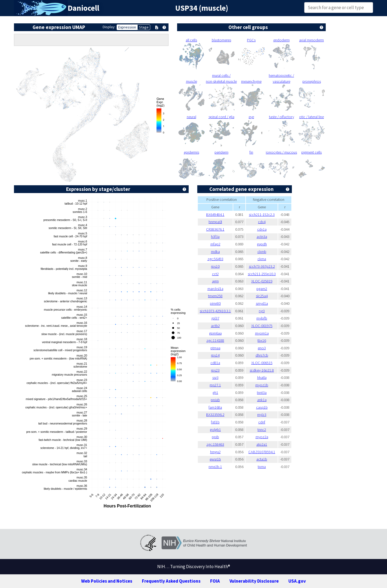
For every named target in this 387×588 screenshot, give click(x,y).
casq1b (262, 407)
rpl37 (215, 318)
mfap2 (215, 244)
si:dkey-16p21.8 (262, 370)
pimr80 (215, 303)
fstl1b (215, 422)
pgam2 (262, 289)
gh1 (215, 393)
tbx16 (262, 340)
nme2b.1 (215, 467)
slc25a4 (262, 296)
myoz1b (262, 385)
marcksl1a (215, 289)
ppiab (215, 400)
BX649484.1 (215, 215)
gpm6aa (215, 333)
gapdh (262, 244)
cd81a (215, 363)
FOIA (215, 581)
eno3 (262, 348)
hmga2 (215, 452)
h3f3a (215, 237)
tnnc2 (262, 430)
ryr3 (262, 311)
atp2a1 (262, 444)
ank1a (262, 400)
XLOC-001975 (262, 326)
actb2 (215, 326)
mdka (215, 252)
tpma (262, 467)
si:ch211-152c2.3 (262, 215)
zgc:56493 (215, 259)
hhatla (262, 378)
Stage (144, 27)
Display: (109, 27)
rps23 (215, 370)
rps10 (215, 266)
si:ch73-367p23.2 (262, 266)
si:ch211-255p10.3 (262, 274)
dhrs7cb (262, 355)
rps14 (215, 355)
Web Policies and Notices (107, 581)
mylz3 (262, 415)
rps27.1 (215, 385)
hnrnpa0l (215, 222)
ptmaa (215, 348)
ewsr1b (215, 459)
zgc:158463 (215, 444)
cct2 (215, 274)
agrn (215, 281)
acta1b (262, 459)
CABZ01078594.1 (262, 452)
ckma (262, 259)
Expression (127, 27)
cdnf (262, 422)
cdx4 (262, 222)
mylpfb (262, 318)
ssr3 (215, 378)
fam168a (215, 407)
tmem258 (215, 296)
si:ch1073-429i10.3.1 (215, 311)
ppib (215, 437)
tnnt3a (262, 393)
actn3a (262, 237)
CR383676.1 (215, 229)
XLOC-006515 (262, 363)
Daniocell (83, 8)
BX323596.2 (215, 415)
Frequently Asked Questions (171, 581)
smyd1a (262, 303)
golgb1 (215, 430)
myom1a (262, 333)
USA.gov (297, 581)
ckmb (262, 252)
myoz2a (262, 437)
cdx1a (262, 229)
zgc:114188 (215, 340)
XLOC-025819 (262, 281)
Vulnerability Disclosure (254, 581)
